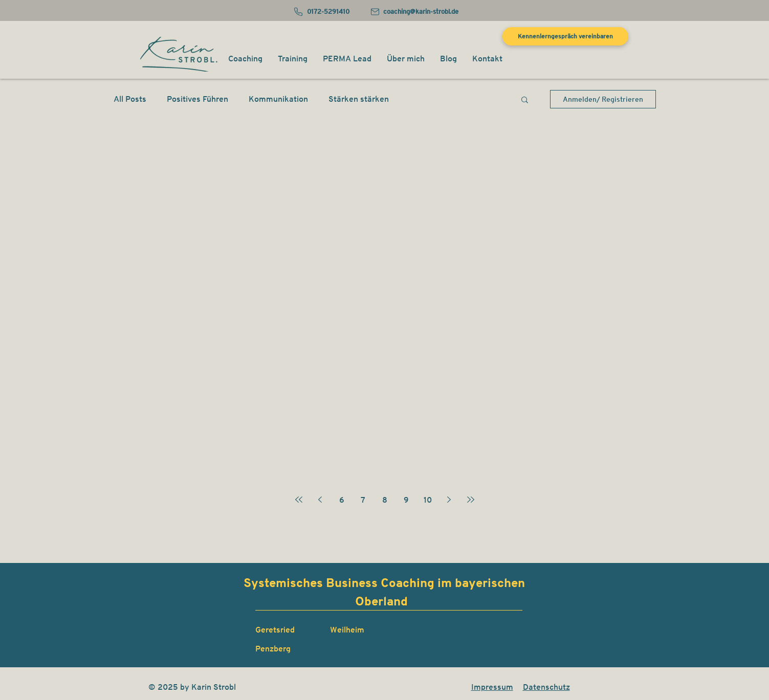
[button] (245, 59)
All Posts (130, 99)
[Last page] (471, 500)
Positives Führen (197, 99)
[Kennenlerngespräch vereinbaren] (565, 36)
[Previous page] (320, 500)
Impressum (492, 687)
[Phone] (299, 12)
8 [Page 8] (385, 500)
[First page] (299, 500)
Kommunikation (278, 99)
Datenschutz (546, 687)
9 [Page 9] (406, 500)
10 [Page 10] (428, 500)
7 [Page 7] (363, 500)
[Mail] (375, 12)
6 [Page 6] (342, 500)
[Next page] (449, 500)
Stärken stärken (359, 99)
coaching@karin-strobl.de (421, 12)
